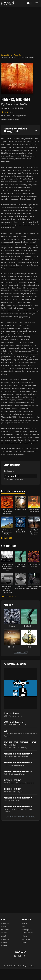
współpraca (26, 939)
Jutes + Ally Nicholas (11, 713)
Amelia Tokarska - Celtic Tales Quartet (18, 754)
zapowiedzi (5, 930)
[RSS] (24, 956)
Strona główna (6, 55)
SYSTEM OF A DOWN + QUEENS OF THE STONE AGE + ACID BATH (20, 744)
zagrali (3, 936)
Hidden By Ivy (29, 626)
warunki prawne (27, 930)
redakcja (25, 923)
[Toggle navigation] (37, 3)
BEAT (6, 731)
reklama (24, 936)
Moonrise (12, 647)
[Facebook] (15, 956)
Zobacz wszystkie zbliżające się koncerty (20, 816)
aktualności (5, 923)
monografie (5, 939)
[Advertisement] (20, 29)
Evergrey (12, 626)
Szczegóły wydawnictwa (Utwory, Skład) (15, 130)
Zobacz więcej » (8, 597)
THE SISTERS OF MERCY (13, 780)
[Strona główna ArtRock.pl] (8, 3)
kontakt (24, 942)
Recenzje (17, 55)
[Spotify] (20, 956)
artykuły (4, 942)
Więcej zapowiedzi (21, 652)
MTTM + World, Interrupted (14, 722)
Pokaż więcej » (7, 538)
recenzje (4, 933)
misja (23, 927)
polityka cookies (27, 933)
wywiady (4, 945)
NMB (29, 647)
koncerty (4, 927)
